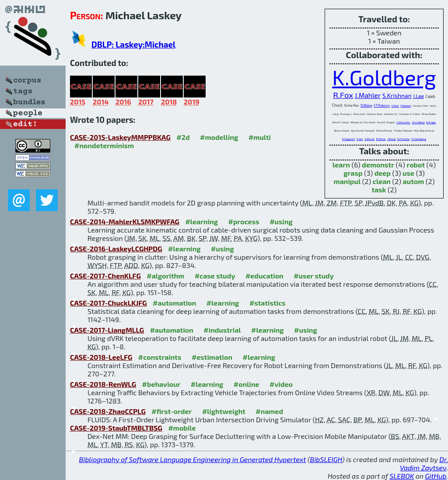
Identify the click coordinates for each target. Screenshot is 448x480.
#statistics (268, 303)
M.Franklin (404, 139)
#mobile (182, 428)
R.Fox (343, 95)
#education (264, 276)
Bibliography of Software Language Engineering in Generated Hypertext (193, 459)
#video (281, 384)
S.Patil (395, 106)
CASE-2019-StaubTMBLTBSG (116, 428)
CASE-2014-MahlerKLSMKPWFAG (125, 221)
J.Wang (391, 139)
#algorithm (165, 276)
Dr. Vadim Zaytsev (424, 463)
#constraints (160, 357)
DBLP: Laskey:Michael (133, 44)
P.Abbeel (406, 106)
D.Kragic (431, 122)
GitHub (436, 476)
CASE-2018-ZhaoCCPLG (108, 411)
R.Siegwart (348, 139)
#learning (201, 221)
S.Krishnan (397, 96)
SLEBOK (402, 476)
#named (269, 411)
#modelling (219, 137)
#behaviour (161, 384)
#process (243, 221)
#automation (174, 303)
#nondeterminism (104, 145)
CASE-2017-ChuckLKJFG (108, 303)
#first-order (171, 411)
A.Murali (369, 139)
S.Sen (360, 139)
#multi (260, 137)
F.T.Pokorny (382, 105)
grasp (353, 173)
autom (414, 181)
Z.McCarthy (403, 122)
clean (382, 181)
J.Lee (418, 96)
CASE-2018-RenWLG (103, 384)
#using (281, 221)
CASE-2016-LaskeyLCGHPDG (116, 249)
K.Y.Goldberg (419, 139)
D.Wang (366, 105)
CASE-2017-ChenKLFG (105, 276)
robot (416, 165)
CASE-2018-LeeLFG (101, 357)
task (379, 190)
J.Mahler (368, 95)
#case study (215, 276)
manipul (347, 181)
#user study (314, 276)
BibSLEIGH (326, 459)
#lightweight (224, 411)
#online (247, 384)
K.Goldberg (384, 77)
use (408, 173)
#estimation (212, 357)
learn (341, 165)
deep (383, 173)
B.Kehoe (381, 139)
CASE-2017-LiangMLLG (107, 330)
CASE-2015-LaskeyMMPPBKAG (120, 137)
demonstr (378, 165)
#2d (183, 137)
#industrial (222, 330)
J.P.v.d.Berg (418, 122)
